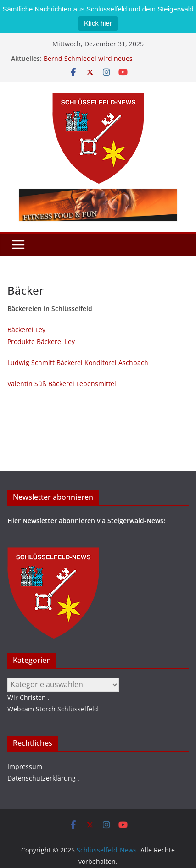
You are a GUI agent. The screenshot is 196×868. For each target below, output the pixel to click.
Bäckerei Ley (26, 330)
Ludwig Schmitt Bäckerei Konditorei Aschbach (78, 363)
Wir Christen (27, 697)
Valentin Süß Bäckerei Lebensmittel (62, 384)
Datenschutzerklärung (42, 778)
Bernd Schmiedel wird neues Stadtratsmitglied (88, 63)
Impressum (25, 767)
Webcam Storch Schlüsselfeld (53, 709)
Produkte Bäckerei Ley (41, 341)
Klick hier (98, 23)
